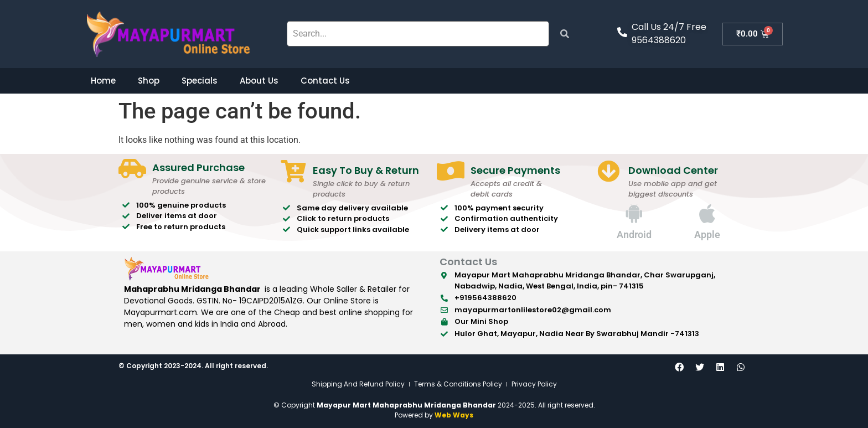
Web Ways (454, 415)
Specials (200, 81)
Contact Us (325, 81)
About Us (259, 81)
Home (103, 81)
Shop (149, 81)
